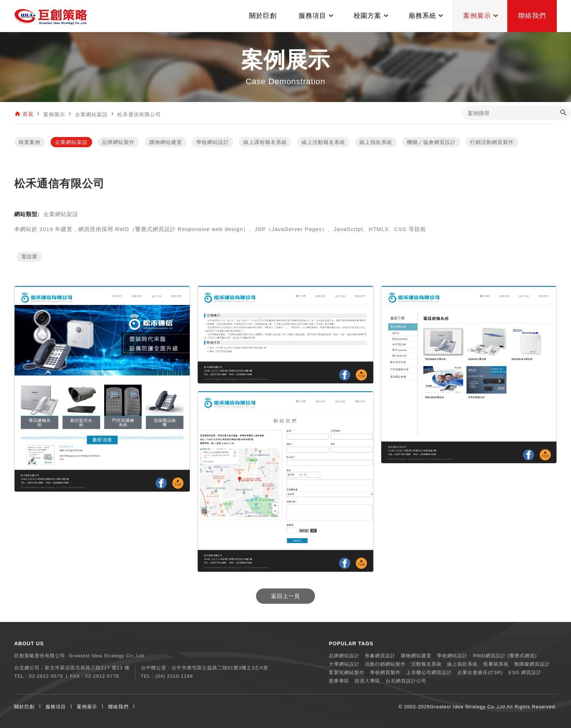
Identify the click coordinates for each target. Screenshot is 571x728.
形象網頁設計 (380, 656)
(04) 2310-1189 (174, 676)
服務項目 (56, 707)
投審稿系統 (496, 664)
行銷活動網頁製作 (492, 142)
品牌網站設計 (344, 656)
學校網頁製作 (385, 672)
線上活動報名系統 (323, 142)
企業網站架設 (71, 142)
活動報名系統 (426, 664)
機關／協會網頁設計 (431, 142)
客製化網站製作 (347, 672)
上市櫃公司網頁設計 (429, 672)
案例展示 (87, 707)
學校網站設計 (213, 142)
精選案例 (29, 142)
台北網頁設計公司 (406, 681)
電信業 (29, 257)
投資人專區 (367, 681)
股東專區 (339, 681)
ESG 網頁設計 (525, 672)
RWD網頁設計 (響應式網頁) (505, 656)
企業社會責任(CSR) (480, 672)
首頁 (28, 114)
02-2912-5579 (46, 676)
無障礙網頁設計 (532, 664)
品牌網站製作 (118, 142)
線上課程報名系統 (265, 142)
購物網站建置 (166, 142)
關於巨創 (24, 707)
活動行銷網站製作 (385, 664)
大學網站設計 (344, 664)
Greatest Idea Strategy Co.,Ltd (468, 707)
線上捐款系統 (376, 142)
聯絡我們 (118, 707)
